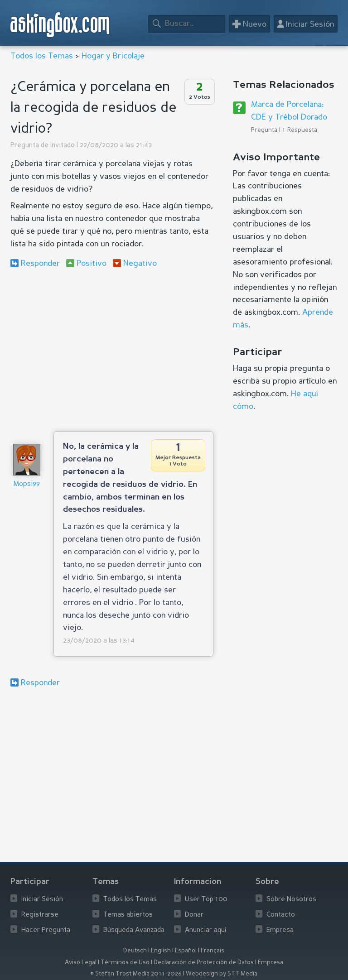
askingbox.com (60, 25)
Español (186, 951)
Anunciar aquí (206, 930)
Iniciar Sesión (42, 900)
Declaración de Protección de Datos (204, 963)
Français (213, 951)
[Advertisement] (112, 350)
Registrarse (40, 915)
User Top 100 (206, 900)
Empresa (280, 930)
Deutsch (135, 951)
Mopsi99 (27, 484)
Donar (194, 915)
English (161, 951)
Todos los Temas (42, 56)
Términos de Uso (125, 963)
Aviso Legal (81, 963)
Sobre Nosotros (291, 900)
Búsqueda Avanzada (134, 930)
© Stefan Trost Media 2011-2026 (136, 974)
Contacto (281, 915)
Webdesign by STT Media (222, 974)
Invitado (63, 146)
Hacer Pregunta (46, 930)
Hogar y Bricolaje (113, 56)
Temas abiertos (128, 915)
